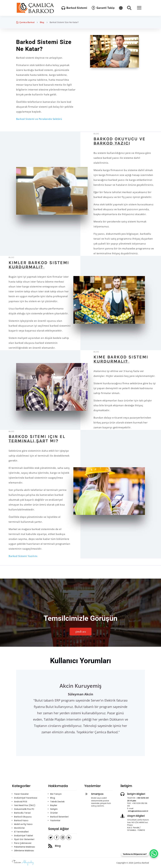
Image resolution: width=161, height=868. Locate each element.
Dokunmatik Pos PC (24, 809)
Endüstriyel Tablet (24, 836)
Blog (42, 22)
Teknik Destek (57, 802)
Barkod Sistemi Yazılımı (23, 556)
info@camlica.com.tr (138, 811)
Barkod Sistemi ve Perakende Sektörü (39, 119)
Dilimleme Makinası (24, 851)
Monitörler (19, 828)
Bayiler (54, 805)
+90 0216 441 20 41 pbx (138, 799)
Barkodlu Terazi (22, 813)
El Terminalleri (21, 832)
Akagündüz (28, 862)
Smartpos (97, 794)
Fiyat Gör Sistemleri (24, 839)
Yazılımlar (55, 820)
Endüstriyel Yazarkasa (26, 798)
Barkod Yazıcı (21, 820)
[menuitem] (74, 8)
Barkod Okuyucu (23, 817)
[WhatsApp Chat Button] (154, 854)
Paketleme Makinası (25, 847)
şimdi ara (81, 632)
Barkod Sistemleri (59, 817)
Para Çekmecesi (23, 843)
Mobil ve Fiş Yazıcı (23, 824)
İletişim (54, 809)
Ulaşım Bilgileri (136, 816)
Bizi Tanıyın (56, 794)
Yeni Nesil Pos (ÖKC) (25, 805)
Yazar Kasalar (21, 794)
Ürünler (54, 813)
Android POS (21, 802)
